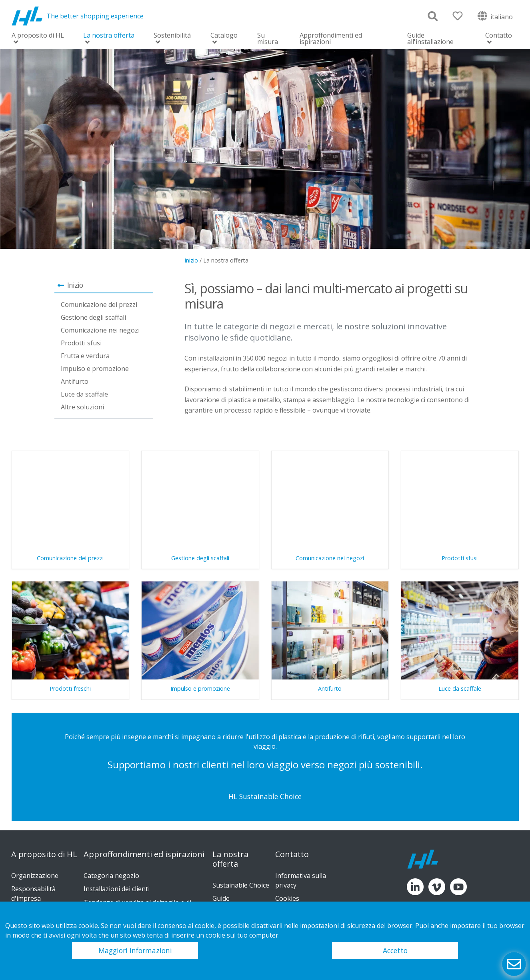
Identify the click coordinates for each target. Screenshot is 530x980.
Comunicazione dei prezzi (99, 305)
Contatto (499, 36)
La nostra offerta (109, 36)
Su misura (268, 38)
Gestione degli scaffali (93, 317)
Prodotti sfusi (81, 343)
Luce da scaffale (84, 394)
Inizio (191, 260)
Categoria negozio (111, 876)
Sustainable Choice (241, 885)
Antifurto (75, 381)
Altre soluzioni (82, 407)
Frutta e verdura (85, 356)
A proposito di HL (38, 36)
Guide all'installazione (430, 38)
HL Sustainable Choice (265, 796)
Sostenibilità (172, 36)
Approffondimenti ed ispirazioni (331, 38)
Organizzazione (35, 876)
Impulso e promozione (95, 369)
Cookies (287, 898)
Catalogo (224, 36)
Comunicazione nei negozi (100, 330)
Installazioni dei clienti (117, 889)
